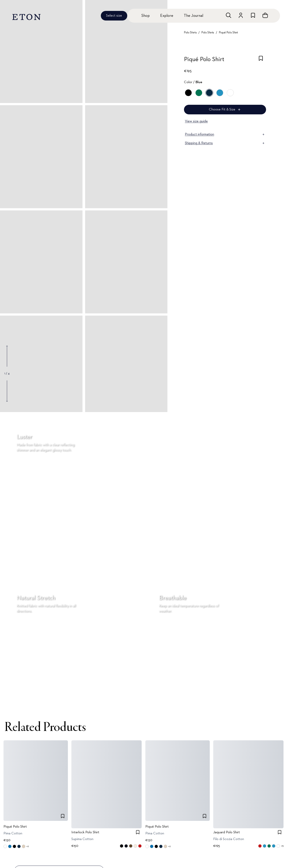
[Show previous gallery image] (7, 356)
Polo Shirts (190, 33)
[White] (230, 93)
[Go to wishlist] (253, 15)
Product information (225, 134)
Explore (167, 16)
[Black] (188, 93)
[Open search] (229, 15)
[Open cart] (265, 15)
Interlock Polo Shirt (85, 832)
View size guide (196, 121)
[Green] (199, 93)
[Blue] (209, 93)
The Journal (193, 16)
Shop (145, 16)
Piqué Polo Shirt (228, 33)
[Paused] (135, 707)
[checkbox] (261, 61)
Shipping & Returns (225, 143)
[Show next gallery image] (7, 391)
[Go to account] (241, 15)
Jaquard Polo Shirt (227, 832)
